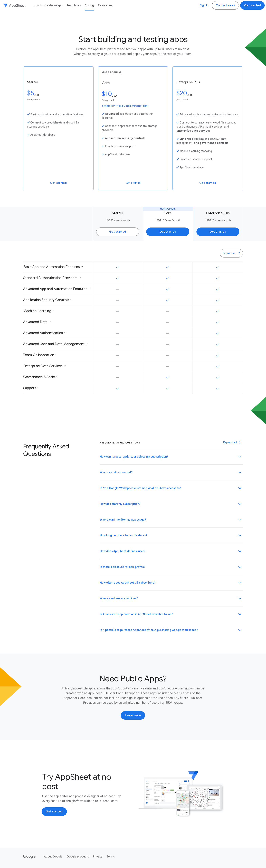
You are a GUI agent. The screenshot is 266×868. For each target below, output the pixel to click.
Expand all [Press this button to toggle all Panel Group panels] (232, 253)
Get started (253, 5)
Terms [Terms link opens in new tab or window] (111, 857)
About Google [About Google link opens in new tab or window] (53, 857)
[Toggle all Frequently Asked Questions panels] (232, 442)
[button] (171, 457)
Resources (105, 5)
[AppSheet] (14, 5)
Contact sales (225, 5)
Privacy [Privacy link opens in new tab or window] (98, 857)
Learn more (133, 715)
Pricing (89, 5)
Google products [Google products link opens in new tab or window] (78, 857)
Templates (74, 5)
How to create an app (48, 5)
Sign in (204, 5)
